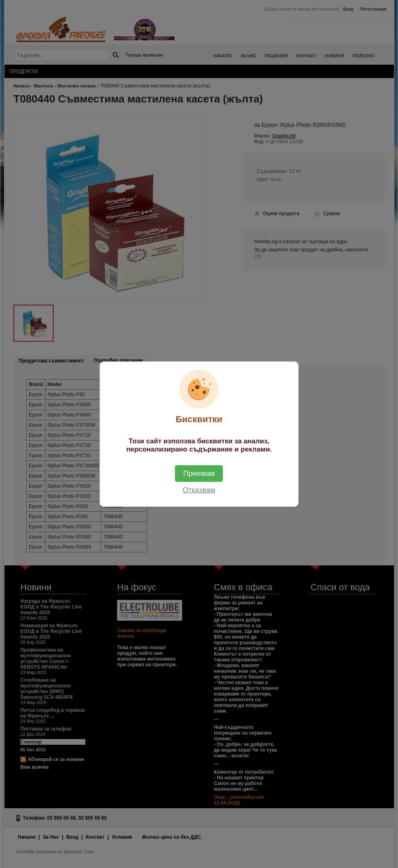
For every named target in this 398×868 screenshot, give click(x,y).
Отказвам (199, 490)
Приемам (199, 473)
